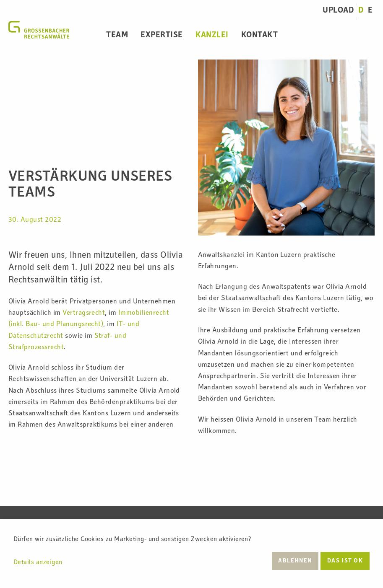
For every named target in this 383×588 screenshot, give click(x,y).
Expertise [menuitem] (162, 36)
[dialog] (191, 553)
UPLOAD (338, 11)
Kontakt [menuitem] (259, 36)
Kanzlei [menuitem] (212, 36)
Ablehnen (295, 561)
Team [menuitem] (117, 36)
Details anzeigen (38, 563)
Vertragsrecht (84, 313)
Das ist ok (345, 561)
